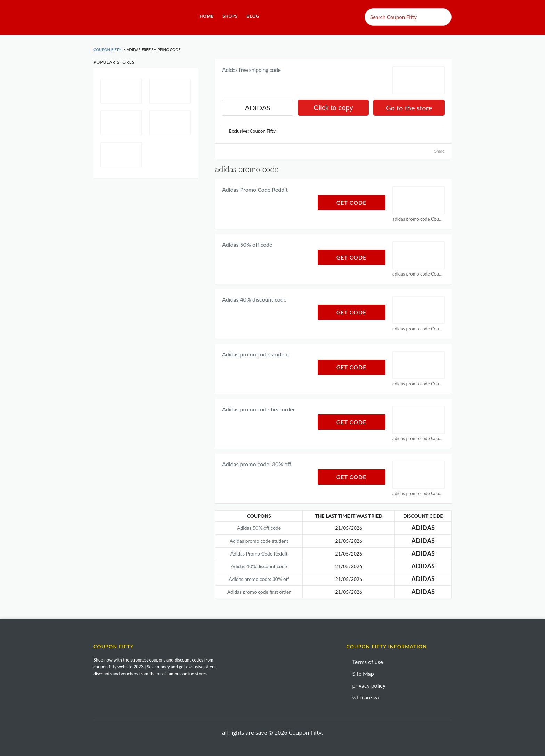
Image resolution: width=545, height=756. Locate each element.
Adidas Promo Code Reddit (255, 190)
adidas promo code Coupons (418, 219)
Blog (253, 16)
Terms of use (368, 662)
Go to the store (409, 108)
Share (439, 151)
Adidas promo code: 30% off (257, 464)
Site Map (363, 673)
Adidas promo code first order (259, 409)
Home (206, 16)
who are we (366, 697)
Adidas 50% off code (247, 244)
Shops (230, 16)
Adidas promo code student (256, 354)
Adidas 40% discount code (254, 299)
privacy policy (369, 685)
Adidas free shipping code (251, 70)
